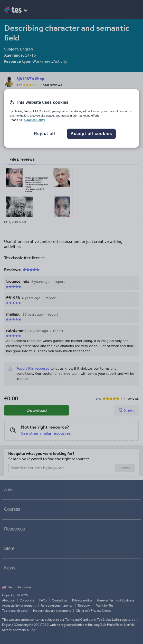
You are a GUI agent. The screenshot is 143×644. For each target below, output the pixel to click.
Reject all (45, 134)
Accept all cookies (91, 134)
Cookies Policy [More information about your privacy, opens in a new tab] (35, 120)
